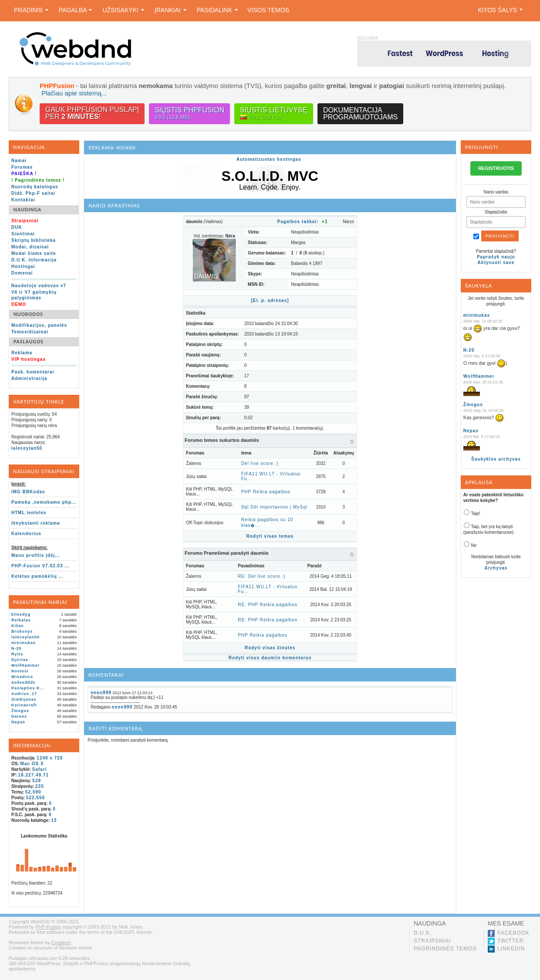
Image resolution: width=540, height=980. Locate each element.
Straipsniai (432, 941)
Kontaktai (23, 200)
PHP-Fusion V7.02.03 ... (40, 566)
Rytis (17, 654)
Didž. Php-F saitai (33, 193)
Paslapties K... (28, 688)
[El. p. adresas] (270, 300)
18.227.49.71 (34, 775)
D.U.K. (423, 933)
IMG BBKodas (28, 492)
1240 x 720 (50, 758)
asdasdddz (24, 682)
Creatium (61, 943)
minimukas (24, 643)
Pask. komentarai (33, 372)
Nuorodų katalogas (35, 187)
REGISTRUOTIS (496, 168)
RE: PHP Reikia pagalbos (268, 605)
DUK (17, 227)
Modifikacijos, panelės (39, 325)
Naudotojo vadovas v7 (39, 286)
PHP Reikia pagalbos (266, 492)
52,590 (33, 792)
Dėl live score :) (260, 463)
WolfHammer (25, 665)
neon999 (101, 693)
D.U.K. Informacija (34, 260)
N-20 (17, 648)
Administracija (29, 378)
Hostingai (23, 266)
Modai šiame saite (34, 253)
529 (37, 781)
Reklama (22, 353)
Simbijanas (24, 699)
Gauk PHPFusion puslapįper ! (92, 113)
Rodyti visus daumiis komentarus (270, 658)
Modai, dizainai (30, 247)
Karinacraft (24, 705)
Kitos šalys (500, 10)
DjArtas (20, 660)
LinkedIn (511, 949)
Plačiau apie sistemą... (74, 93)
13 (54, 820)
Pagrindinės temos (445, 949)
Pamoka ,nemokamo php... (44, 502)
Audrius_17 (24, 694)
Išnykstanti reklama (36, 523)
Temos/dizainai (30, 332)
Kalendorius (26, 534)
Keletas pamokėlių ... (37, 576)
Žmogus (20, 711)
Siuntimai (23, 234)
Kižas (18, 626)
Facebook (513, 933)
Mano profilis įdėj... (36, 555)
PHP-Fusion (48, 927)
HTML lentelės (29, 513)
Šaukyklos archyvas (496, 459)
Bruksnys (22, 631)
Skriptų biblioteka (34, 240)
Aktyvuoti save (496, 263)
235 (40, 786)
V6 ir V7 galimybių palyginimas (34, 295)
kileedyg (21, 614)
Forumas (22, 167)
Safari (40, 769)
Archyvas (496, 568)
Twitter (510, 941)
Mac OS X (32, 764)
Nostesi (20, 671)
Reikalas (21, 620)
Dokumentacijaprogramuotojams (360, 114)
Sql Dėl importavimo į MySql (274, 507)
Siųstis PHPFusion (189, 114)
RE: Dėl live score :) (262, 576)
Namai (19, 161)
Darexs (19, 716)
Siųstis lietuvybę (274, 114)
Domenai (22, 273)
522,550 (35, 798)
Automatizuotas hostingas (269, 159)
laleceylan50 (27, 448)
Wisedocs (22, 677)
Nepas (18, 722)
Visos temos (268, 10)
